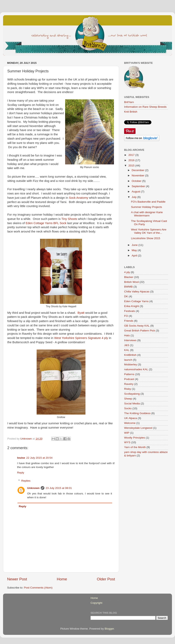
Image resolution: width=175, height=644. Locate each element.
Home (62, 579)
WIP (127, 433)
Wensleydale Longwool (138, 428)
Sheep (128, 399)
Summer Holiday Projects (147, 207)
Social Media (132, 403)
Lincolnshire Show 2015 (146, 238)
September (139, 186)
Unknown (33, 488)
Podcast (129, 379)
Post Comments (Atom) (38, 588)
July (135, 197)
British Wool (131, 282)
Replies (26, 481)
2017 (132, 155)
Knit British (131, 112)
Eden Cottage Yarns (136, 301)
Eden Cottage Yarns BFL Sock (46, 223)
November (138, 175)
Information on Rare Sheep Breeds (145, 107)
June (135, 245)
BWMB (128, 287)
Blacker (129, 277)
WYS (127, 442)
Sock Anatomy (79, 198)
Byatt (81, 313)
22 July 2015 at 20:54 (39, 458)
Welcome (130, 423)
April (135, 256)
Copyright (96, 603)
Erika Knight (132, 306)
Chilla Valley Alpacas (137, 292)
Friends (129, 321)
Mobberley (131, 364)
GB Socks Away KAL (137, 326)
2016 (132, 160)
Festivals (130, 311)
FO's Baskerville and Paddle (148, 202)
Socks (128, 408)
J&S (127, 345)
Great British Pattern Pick (140, 331)
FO (126, 316)
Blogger (109, 629)
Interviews (130, 340)
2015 (132, 166)
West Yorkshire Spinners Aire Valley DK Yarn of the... (149, 231)
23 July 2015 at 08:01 (59, 488)
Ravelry (129, 384)
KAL (127, 350)
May (135, 250)
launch (128, 360)
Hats (127, 335)
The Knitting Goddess (137, 413)
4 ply (127, 272)
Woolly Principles (135, 438)
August (136, 192)
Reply (21, 473)
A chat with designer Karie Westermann (147, 214)
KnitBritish (130, 355)
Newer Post (17, 579)
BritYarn (129, 102)
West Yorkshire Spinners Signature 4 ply (81, 338)
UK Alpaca (131, 418)
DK (126, 296)
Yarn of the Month (135, 447)
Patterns (129, 374)
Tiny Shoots (69, 219)
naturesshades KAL (136, 369)
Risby (128, 389)
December (138, 170)
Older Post (106, 579)
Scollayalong (132, 394)
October (137, 181)
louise (21, 458)
